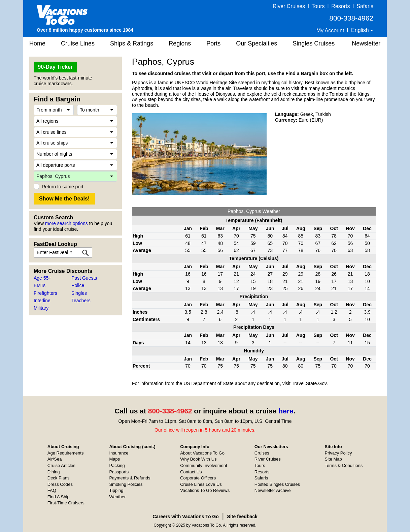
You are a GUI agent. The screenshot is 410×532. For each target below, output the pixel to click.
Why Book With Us (198, 459)
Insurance (119, 453)
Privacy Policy (338, 453)
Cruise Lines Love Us (201, 484)
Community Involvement (203, 465)
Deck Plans (59, 478)
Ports (213, 43)
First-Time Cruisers (66, 503)
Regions (180, 43)
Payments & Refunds (130, 478)
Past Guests (84, 278)
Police (78, 285)
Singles (79, 293)
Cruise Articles (61, 465)
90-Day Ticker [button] (55, 67)
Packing (117, 465)
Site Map (333, 459)
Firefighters (45, 293)
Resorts (340, 6)
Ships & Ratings (132, 43)
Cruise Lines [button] (78, 43)
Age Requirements (66, 453)
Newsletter (366, 43)
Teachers (81, 301)
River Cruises (289, 6)
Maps (114, 459)
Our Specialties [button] (257, 43)
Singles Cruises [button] (314, 43)
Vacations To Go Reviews (205, 490)
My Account (330, 30)
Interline (42, 301)
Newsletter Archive (273, 490)
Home (37, 43)
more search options (66, 223)
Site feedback (242, 517)
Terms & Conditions (344, 465)
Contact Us (191, 472)
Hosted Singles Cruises (277, 484)
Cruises (262, 453)
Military (41, 308)
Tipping (116, 490)
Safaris (365, 6)
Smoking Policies (126, 484)
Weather (117, 497)
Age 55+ (43, 278)
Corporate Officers (198, 478)
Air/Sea (55, 459)
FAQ (52, 490)
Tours (318, 6)
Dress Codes (60, 484)
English (361, 30)
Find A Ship (59, 497)
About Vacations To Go (202, 453)
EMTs (40, 285)
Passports (119, 472)
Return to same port (63, 187)
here (286, 411)
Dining (54, 472)
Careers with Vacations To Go (186, 517)
